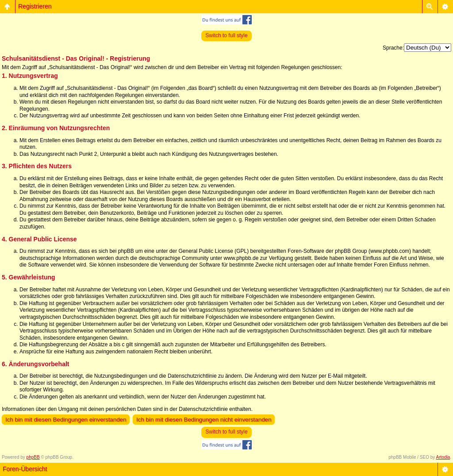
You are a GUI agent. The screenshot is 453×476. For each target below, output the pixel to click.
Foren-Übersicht (25, 469)
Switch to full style (226, 35)
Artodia (443, 457)
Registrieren (35, 6)
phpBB (33, 457)
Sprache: (393, 48)
